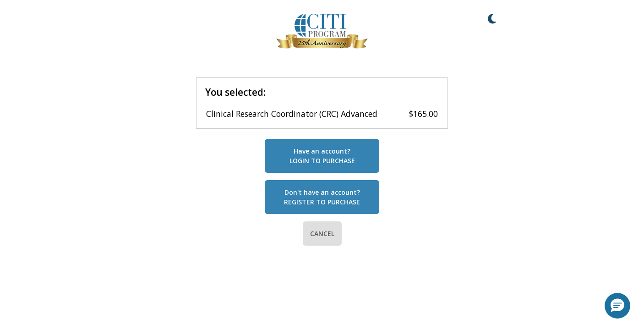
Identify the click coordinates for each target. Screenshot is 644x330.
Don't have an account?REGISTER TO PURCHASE (322, 197)
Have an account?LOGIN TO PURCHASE (322, 156)
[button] (617, 306)
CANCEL (322, 234)
